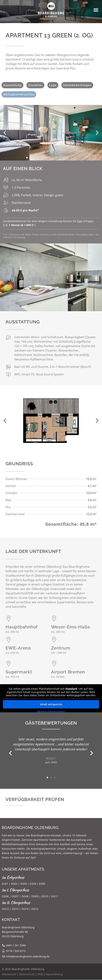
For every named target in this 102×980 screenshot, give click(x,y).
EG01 (5, 884)
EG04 (33, 884)
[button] (96, 10)
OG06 (5, 896)
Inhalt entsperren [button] (51, 704)
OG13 (15, 909)
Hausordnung (54, 974)
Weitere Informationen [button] (51, 712)
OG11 (55, 896)
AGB (40, 974)
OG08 (25, 896)
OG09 (35, 896)
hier (80, 221)
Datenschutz (27, 974)
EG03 (24, 884)
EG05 (42, 884)
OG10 (45, 896)
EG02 (14, 884)
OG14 (25, 909)
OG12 (5, 909)
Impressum (9, 974)
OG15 (35, 909)
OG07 (15, 896)
